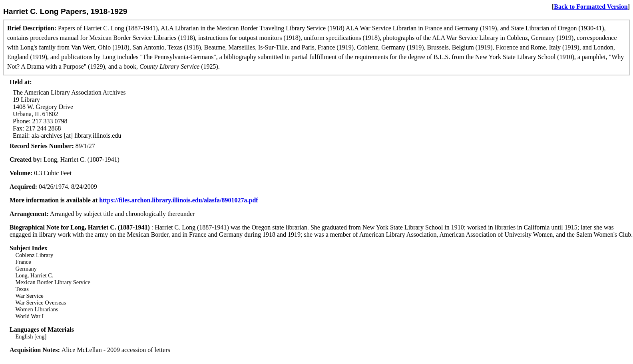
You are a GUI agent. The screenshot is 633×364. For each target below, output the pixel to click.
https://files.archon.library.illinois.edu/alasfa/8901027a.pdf (179, 200)
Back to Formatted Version (591, 7)
